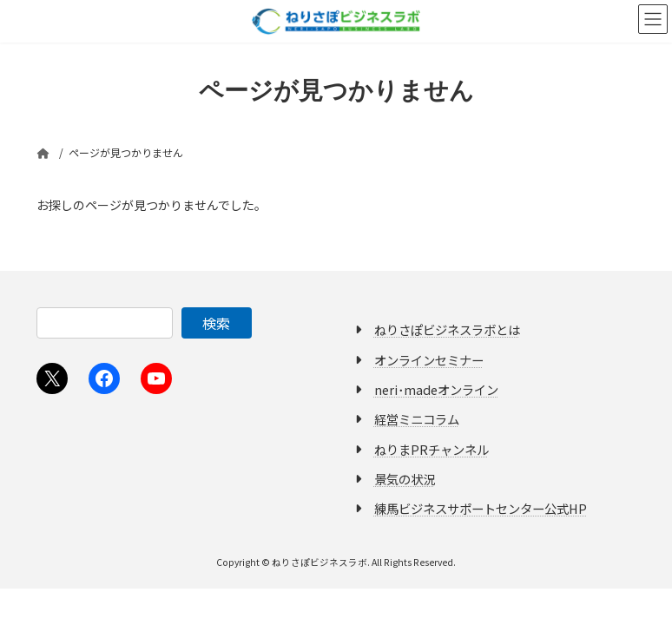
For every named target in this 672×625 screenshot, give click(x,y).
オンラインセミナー (429, 359)
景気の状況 (405, 479)
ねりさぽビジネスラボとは (447, 329)
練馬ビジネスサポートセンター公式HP (481, 508)
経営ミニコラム (417, 419)
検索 (216, 323)
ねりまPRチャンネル (432, 448)
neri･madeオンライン (436, 389)
